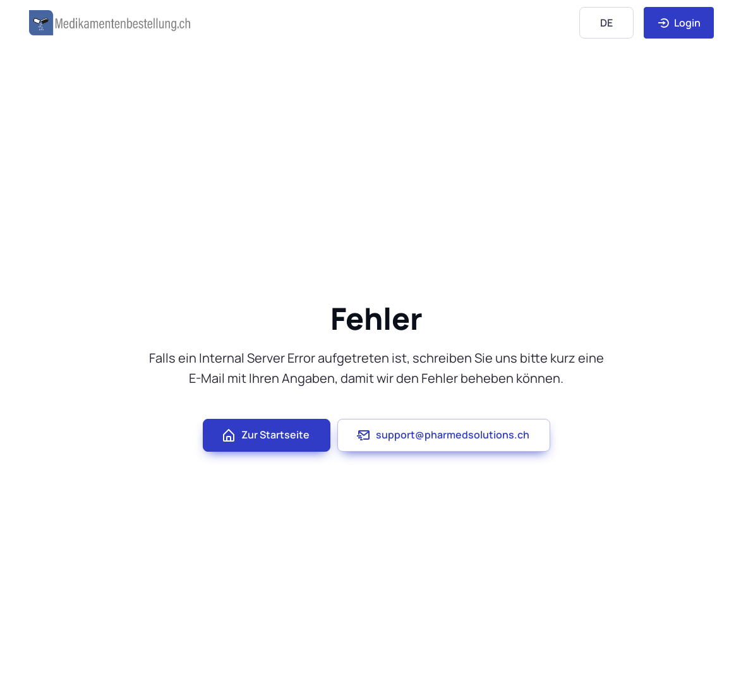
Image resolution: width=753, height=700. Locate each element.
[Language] (606, 22)
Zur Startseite (265, 435)
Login (679, 23)
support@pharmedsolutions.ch (443, 435)
